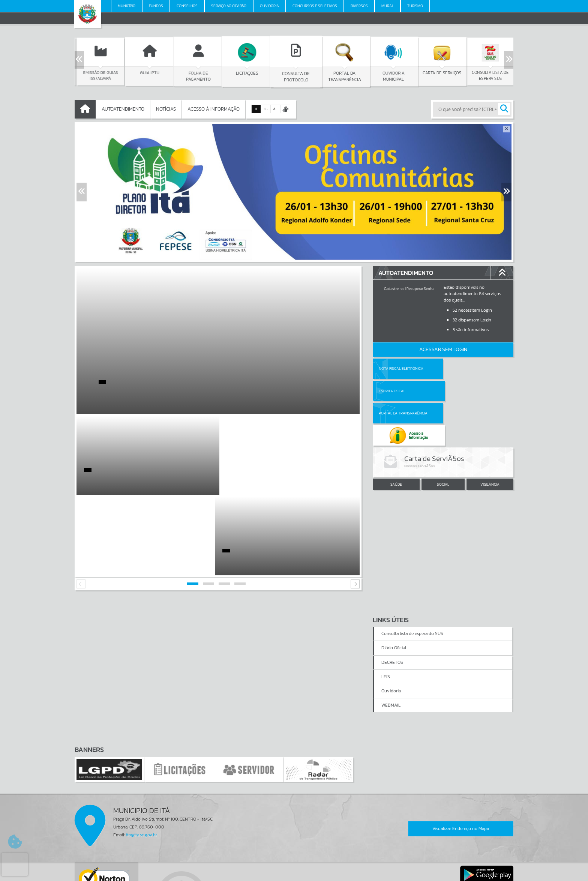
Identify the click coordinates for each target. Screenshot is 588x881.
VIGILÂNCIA (490, 440)
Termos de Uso (294, 867)
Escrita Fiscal (463, 368)
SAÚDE (396, 440)
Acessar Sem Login (443, 349)
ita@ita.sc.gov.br (142, 754)
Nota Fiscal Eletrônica (401, 368)
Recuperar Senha (420, 289)
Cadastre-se (394, 289)
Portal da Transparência (403, 391)
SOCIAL (443, 440)
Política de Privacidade (294, 873)
